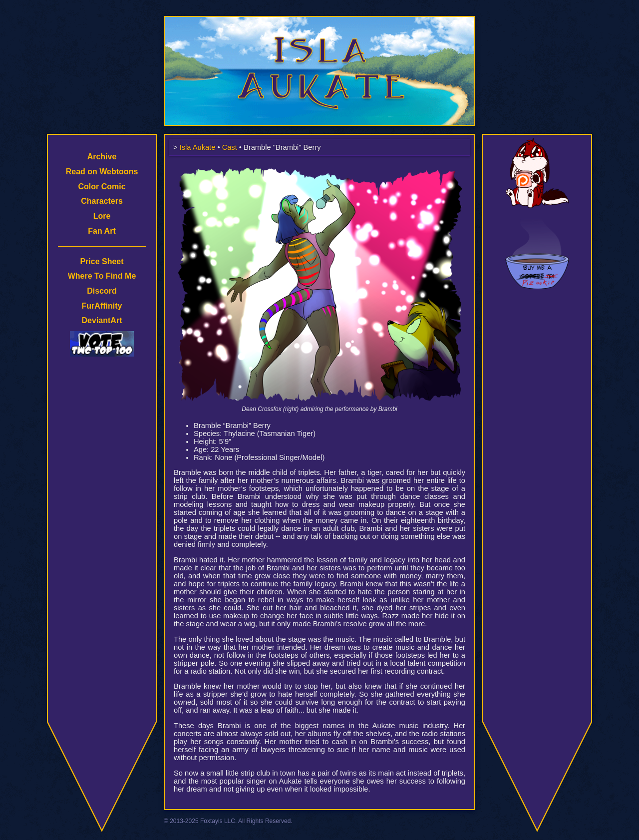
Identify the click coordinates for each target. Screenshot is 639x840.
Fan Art (102, 231)
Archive (102, 157)
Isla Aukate (319, 21)
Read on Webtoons (102, 172)
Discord (102, 291)
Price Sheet (102, 261)
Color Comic (102, 187)
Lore (102, 216)
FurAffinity (102, 306)
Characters (102, 201)
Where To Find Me (102, 276)
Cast (230, 147)
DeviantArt (102, 320)
